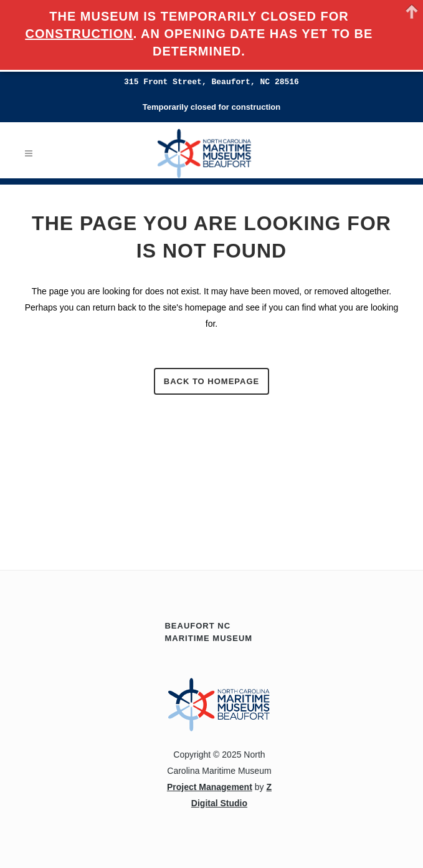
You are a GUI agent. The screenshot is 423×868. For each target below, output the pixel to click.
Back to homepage (211, 381)
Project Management (210, 787)
